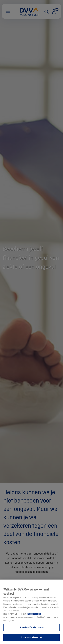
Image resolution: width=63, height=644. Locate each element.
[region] (32, 612)
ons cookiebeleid (34, 614)
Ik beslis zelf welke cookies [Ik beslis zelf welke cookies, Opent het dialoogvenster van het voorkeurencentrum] (32, 627)
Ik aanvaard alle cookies (32, 637)
